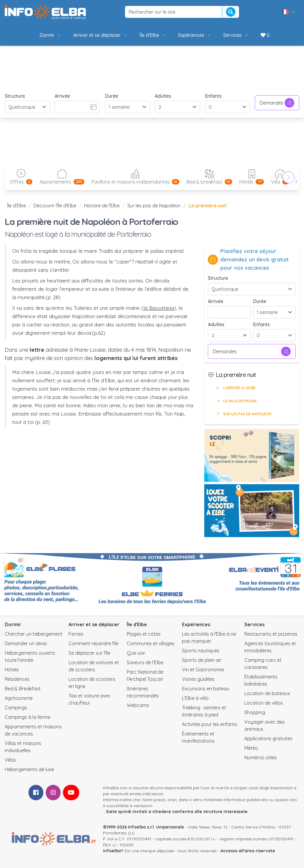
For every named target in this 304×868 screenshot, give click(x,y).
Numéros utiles (261, 757)
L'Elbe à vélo (195, 698)
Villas (10, 760)
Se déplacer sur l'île (89, 653)
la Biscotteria (159, 308)
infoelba (112, 851)
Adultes (163, 96)
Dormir (50, 35)
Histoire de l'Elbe (102, 206)
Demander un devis (26, 643)
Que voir (136, 653)
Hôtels (12, 670)
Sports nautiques (201, 651)
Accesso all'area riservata (248, 851)
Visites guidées (198, 679)
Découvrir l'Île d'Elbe (55, 206)
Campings (16, 708)
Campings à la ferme (27, 717)
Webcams (138, 705)
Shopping (255, 712)
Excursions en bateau (206, 689)
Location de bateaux (267, 693)
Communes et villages (151, 643)
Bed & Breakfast (23, 689)
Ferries (76, 634)
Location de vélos (264, 703)
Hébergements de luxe (29, 769)
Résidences (17, 679)
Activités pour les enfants (210, 724)
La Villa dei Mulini (236, 401)
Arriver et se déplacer (100, 35)
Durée (111, 96)
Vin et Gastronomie (203, 670)
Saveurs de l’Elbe (145, 662)
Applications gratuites (268, 738)
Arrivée (62, 96)
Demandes (277, 103)
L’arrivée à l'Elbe (235, 388)
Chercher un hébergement (34, 634)
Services (236, 35)
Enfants (213, 96)
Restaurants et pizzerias (271, 634)
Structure (15, 96)
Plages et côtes (144, 634)
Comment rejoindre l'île (94, 643)
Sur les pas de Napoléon (154, 206)
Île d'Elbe (153, 35)
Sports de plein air (202, 660)
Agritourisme (19, 698)
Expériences (195, 35)
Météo (251, 748)
